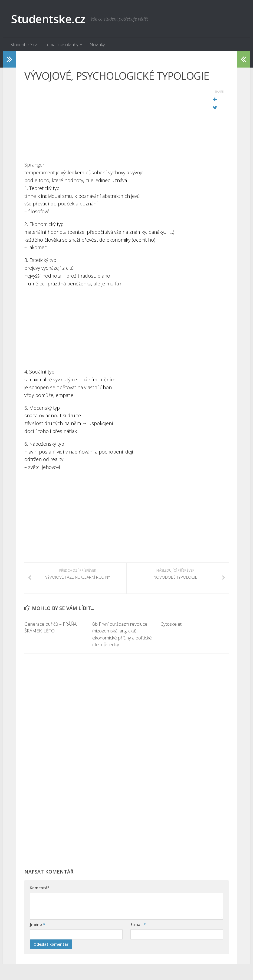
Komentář (39, 888)
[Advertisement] (113, 123)
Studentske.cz (48, 19)
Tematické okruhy (61, 45)
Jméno (37, 924)
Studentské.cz (24, 45)
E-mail (138, 924)
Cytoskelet (171, 624)
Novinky (97, 45)
